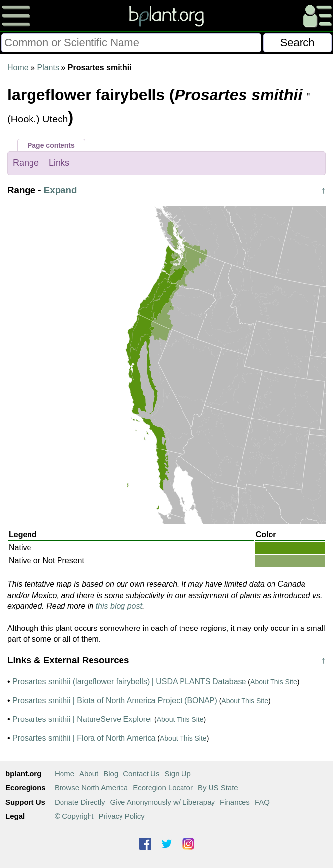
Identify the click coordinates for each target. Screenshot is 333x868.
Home (18, 68)
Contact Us (141, 773)
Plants (48, 68)
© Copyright (74, 816)
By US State (218, 788)
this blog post (119, 606)
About (89, 773)
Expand (61, 190)
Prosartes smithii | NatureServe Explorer (82, 719)
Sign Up (177, 773)
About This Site (274, 682)
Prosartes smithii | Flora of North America (84, 738)
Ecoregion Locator (163, 788)
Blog (111, 773)
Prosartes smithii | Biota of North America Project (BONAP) (115, 701)
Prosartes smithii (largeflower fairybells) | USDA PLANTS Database (129, 681)
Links (59, 163)
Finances (235, 802)
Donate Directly (80, 802)
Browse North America (91, 788)
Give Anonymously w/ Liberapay (163, 802)
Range (26, 163)
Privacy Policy (121, 816)
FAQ (262, 802)
